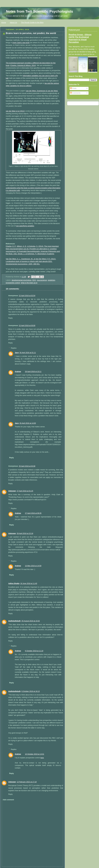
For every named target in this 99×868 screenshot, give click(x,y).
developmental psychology (22, 280)
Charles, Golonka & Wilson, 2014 (23, 65)
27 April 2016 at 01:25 (25, 491)
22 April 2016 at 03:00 (27, 326)
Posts (73, 88)
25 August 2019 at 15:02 (31, 621)
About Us (13, 22)
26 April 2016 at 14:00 (28, 423)
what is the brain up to (29, 283)
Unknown (12, 491)
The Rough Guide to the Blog (32, 22)
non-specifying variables (25, 226)
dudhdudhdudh (14, 621)
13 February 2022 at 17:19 (27, 782)
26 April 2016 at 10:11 (33, 372)
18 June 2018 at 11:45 (29, 583)
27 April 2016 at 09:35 (33, 513)
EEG (34, 280)
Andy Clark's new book (21, 43)
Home (4, 22)
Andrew (18, 372)
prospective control (13, 283)
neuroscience (42, 280)
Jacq (17, 353)
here (42, 758)
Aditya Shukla (14, 583)
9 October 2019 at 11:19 (34, 651)
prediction (52, 280)
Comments (75, 93)
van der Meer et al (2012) (15, 111)
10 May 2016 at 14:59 (33, 566)
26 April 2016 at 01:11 (28, 353)
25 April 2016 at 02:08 (27, 466)
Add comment (8, 800)
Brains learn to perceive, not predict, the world (31, 33)
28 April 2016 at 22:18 (25, 533)
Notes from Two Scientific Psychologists (40, 11)
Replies (14, 348)
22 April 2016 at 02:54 (27, 296)
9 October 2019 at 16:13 (31, 691)
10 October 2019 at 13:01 (35, 754)
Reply (10, 318)
